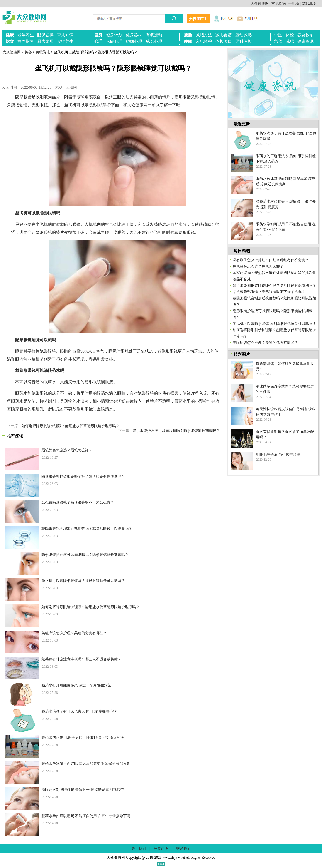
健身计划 (114, 35)
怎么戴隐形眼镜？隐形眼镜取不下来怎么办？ (78, 502)
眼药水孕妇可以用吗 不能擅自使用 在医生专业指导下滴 (86, 816)
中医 (278, 35)
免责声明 (161, 848)
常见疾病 (279, 4)
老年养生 (26, 35)
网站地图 (309, 4)
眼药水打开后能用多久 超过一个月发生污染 (76, 685)
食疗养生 (65, 41)
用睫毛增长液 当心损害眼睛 (278, 454)
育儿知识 (65, 35)
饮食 (10, 41)
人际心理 (114, 41)
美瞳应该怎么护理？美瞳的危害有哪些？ (74, 633)
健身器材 (134, 35)
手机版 (294, 4)
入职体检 (204, 41)
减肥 (290, 41)
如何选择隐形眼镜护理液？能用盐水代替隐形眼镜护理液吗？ (71, 426)
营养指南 (26, 41)
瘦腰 (188, 41)
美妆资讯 (43, 52)
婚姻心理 (134, 41)
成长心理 (154, 41)
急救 (278, 41)
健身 (98, 35)
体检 (290, 35)
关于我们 (139, 848)
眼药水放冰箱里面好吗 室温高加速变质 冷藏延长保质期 (86, 764)
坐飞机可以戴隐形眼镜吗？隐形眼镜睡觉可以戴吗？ (83, 581)
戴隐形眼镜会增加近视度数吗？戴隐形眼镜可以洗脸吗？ (87, 529)
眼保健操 (45, 35)
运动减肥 (244, 35)
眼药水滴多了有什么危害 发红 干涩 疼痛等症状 (79, 711)
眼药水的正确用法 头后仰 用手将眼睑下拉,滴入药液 (83, 737)
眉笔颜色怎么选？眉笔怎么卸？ (67, 450)
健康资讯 (305, 41)
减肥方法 (204, 35)
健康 (10, 35)
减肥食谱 (224, 35)
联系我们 (183, 848)
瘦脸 (188, 35)
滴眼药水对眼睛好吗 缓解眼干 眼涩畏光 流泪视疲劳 (83, 790)
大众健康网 (260, 4)
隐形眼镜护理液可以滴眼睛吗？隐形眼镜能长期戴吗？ (176, 431)
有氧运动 (154, 35)
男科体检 (244, 41)
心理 (98, 41)
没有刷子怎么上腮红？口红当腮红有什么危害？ (271, 260)
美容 (28, 52)
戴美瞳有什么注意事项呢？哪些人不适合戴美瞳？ (81, 659)
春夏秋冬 (305, 35)
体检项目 (224, 41)
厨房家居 (45, 41)
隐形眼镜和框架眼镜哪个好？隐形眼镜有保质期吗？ (83, 476)
